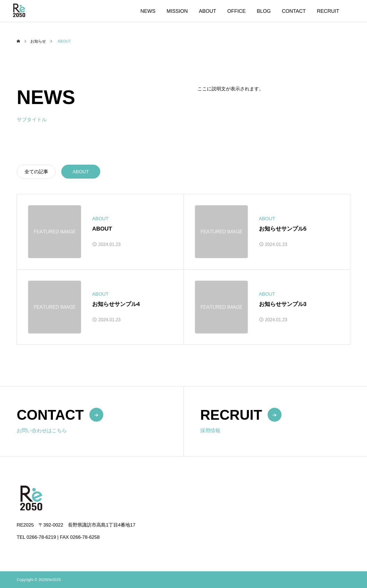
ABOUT (207, 11)
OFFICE (236, 11)
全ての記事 (36, 172)
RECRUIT (328, 11)
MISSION (177, 11)
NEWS (148, 11)
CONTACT (294, 11)
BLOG (264, 11)
